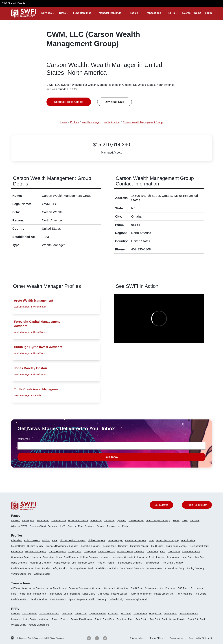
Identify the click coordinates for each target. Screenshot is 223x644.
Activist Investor (32, 540)
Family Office (75, 552)
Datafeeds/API (59, 521)
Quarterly (121, 521)
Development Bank (199, 546)
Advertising (96, 521)
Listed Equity (89, 594)
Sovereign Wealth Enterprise (44, 526)
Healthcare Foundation (43, 557)
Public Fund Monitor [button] (197, 505)
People (111, 563)
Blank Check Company (168, 540)
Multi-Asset (103, 594)
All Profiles (16, 540)
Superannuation (154, 568)
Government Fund (20, 557)
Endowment (17, 552)
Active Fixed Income (56, 588)
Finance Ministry (106, 552)
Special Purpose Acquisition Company (87, 599)
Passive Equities (119, 594)
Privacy (126, 526)
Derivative (171, 588)
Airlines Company (97, 540)
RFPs (172, 13)
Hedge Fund (25, 594)
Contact (100, 526)
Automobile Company (136, 540)
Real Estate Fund (20, 599)
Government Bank (191, 552)
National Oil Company (40, 563)
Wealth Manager (42, 574)
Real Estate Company (173, 563)
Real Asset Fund (184, 594)
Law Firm (200, 557)
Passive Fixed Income (141, 594)
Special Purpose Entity (107, 568)
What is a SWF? (19, 526)
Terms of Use (113, 526)
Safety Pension (60, 568)
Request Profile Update (69, 102)
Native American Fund (65, 563)
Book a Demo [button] (161, 505)
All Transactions (19, 588)
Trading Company (196, 568)
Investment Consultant (124, 557)
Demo (198, 13)
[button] (48, 13)
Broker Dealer (18, 546)
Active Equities (37, 588)
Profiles (133, 13)
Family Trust (90, 552)
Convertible (123, 588)
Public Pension (152, 563)
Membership (43, 521)
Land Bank (187, 557)
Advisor (46, 540)
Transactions (153, 13)
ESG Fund (183, 588)
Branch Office (188, 540)
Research (195, 521)
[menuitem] (17, 522)
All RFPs (15, 614)
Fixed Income (197, 588)
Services (47, 13)
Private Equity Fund (164, 594)
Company (123, 546)
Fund (163, 552)
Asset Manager (115, 540)
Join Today (111, 457)
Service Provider (39, 599)
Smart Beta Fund (58, 599)
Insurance (105, 557)
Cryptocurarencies (154, 588)
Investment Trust (146, 557)
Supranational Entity (174, 568)
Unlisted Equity (116, 599)
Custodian (113, 614)
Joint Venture (173, 557)
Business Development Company (62, 546)
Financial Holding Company (131, 552)
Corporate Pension (139, 546)
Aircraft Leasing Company (73, 540)
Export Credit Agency (36, 552)
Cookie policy (176, 638)
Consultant (109, 588)
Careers (72, 526)
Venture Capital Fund (137, 599)
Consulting (109, 521)
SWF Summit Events (13, 3)
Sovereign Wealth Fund (81, 568)
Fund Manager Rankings (158, 521)
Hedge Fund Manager (67, 557)
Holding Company (89, 557)
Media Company (19, 563)
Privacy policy (137, 638)
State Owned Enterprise (132, 568)
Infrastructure (40, 594)
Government (174, 552)
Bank (151, 540)
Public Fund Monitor (78, 521)
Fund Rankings (82, 13)
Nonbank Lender (86, 563)
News (62, 13)
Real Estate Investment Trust (25, 568)
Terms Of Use (157, 638)
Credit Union (157, 546)
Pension (101, 563)
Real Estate (200, 594)
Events (186, 13)
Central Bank (109, 546)
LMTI (63, 526)
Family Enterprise (57, 552)
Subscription (28, 521)
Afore (55, 540)
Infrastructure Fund (58, 594)
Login (208, 13)
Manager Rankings (110, 13)
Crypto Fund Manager (177, 546)
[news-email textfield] (111, 446)
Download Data (115, 102)
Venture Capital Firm (21, 574)
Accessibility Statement (200, 638)
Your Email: (24, 439)
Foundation (152, 552)
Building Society (35, 546)
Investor (160, 557)
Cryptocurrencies (97, 614)
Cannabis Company (91, 546)
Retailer (46, 568)
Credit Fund (137, 588)
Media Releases (86, 526)
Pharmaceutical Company (129, 563)
